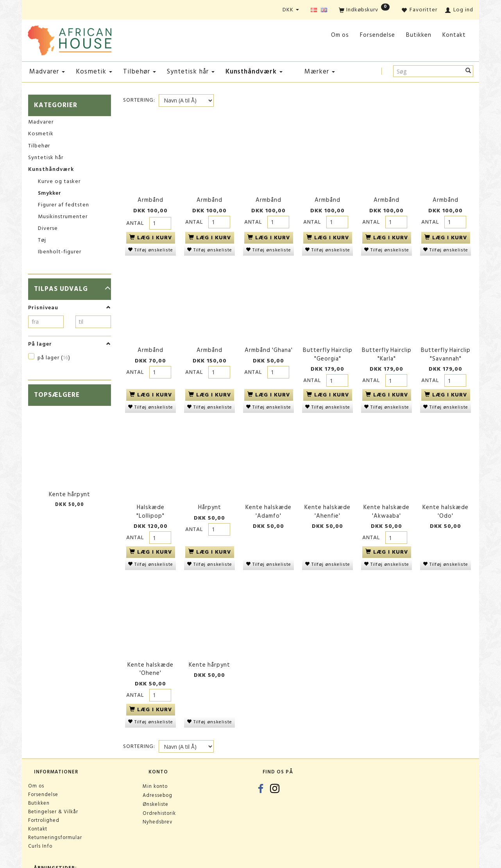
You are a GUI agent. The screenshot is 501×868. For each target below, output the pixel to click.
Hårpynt (210, 492)
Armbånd (150, 196)
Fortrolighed (44, 797)
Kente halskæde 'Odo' (446, 496)
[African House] (70, 39)
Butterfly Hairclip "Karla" (387, 345)
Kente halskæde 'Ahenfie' (327, 496)
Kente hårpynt (70, 494)
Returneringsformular (55, 814)
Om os (340, 35)
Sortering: (139, 100)
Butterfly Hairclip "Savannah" (446, 345)
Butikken (419, 35)
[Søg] (468, 71)
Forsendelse (378, 35)
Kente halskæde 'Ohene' (150, 647)
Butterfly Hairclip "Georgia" (328, 345)
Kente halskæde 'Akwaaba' (386, 496)
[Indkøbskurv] (364, 10)
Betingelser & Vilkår (53, 788)
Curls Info (40, 823)
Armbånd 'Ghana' (269, 340)
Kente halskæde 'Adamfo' (268, 496)
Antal (136, 219)
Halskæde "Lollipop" (150, 496)
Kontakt (454, 35)
